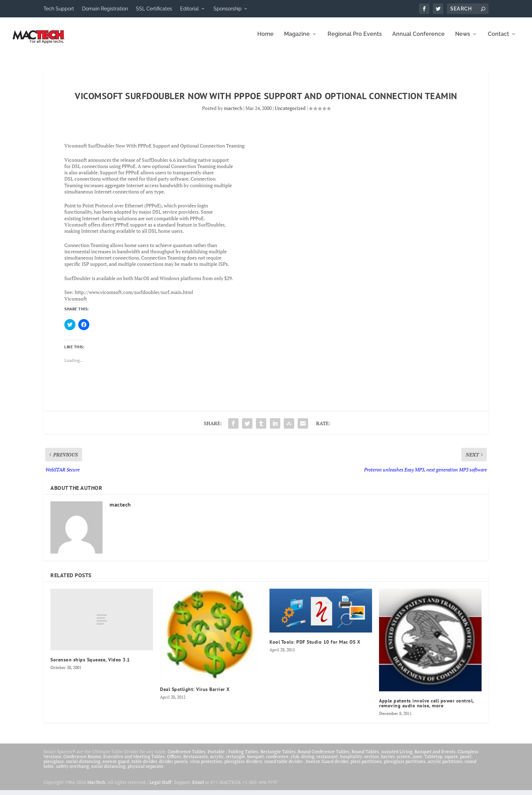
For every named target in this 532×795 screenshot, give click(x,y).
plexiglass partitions (405, 766)
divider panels (173, 766)
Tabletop (433, 761)
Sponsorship (228, 9)
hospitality (351, 761)
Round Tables (365, 756)
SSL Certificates (154, 9)
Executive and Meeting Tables (134, 761)
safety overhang (72, 771)
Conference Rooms (82, 761)
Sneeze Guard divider (327, 766)
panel (466, 761)
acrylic (217, 761)
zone (417, 761)
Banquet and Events (435, 756)
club (295, 761)
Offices (174, 761)
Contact (498, 39)
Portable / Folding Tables (233, 756)
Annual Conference (418, 39)
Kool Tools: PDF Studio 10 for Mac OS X (315, 647)
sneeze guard (116, 766)
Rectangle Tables (278, 756)
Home (265, 39)
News (463, 39)
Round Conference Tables (324, 756)
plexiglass (54, 766)
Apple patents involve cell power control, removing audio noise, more (426, 708)
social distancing (83, 766)
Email (198, 787)
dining (308, 761)
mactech (233, 113)
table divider (144, 766)
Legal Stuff (160, 787)
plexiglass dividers (243, 766)
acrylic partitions (445, 766)
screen (404, 761)
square (451, 761)
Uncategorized (290, 113)
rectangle (235, 761)
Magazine (297, 39)
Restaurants (196, 761)
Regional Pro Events (355, 39)
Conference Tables (187, 756)
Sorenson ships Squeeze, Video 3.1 (90, 665)
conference (277, 761)
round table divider (284, 766)
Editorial (190, 9)
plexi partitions (366, 766)
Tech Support (59, 9)
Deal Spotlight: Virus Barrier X (195, 694)
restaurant (327, 761)
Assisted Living (397, 756)
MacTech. (97, 787)
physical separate (146, 771)
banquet (256, 761)
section (372, 761)
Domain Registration (105, 9)
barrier (388, 761)
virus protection (206, 766)
